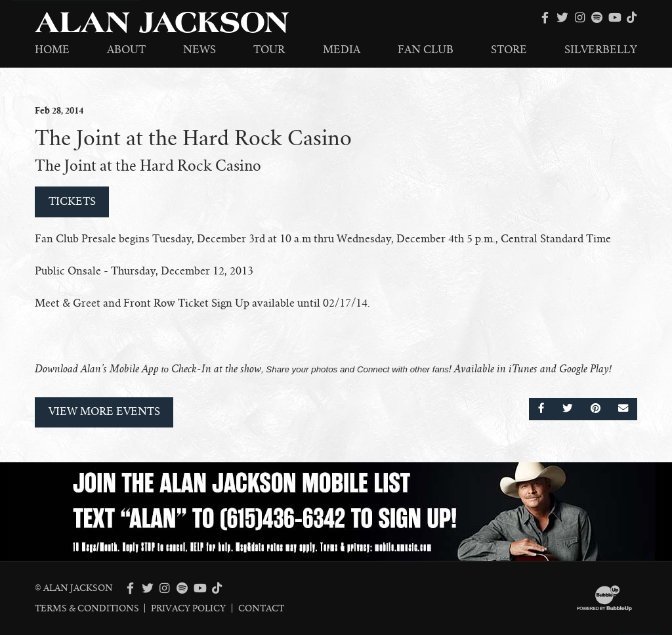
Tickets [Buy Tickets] (72, 202)
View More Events (104, 412)
